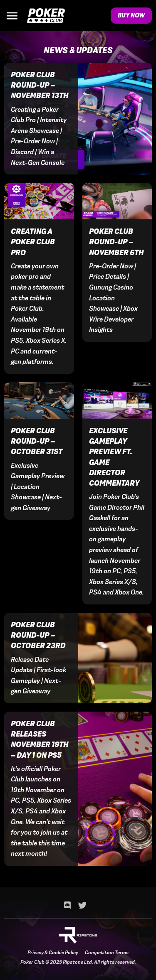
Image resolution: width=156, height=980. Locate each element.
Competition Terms (107, 953)
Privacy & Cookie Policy (53, 953)
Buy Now (131, 15)
